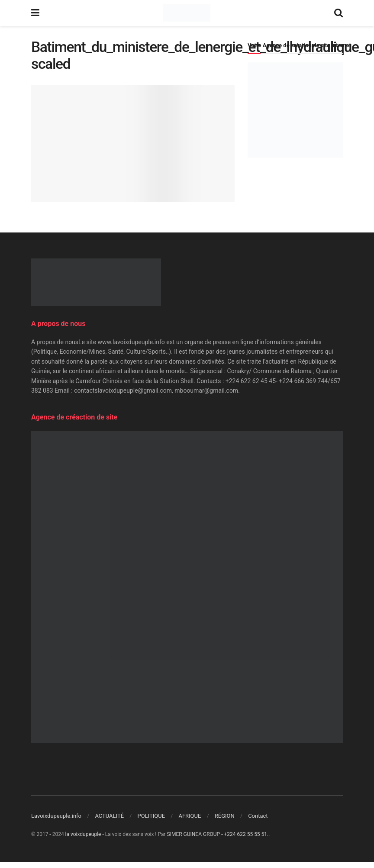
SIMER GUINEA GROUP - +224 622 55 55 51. (218, 834)
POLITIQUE (151, 816)
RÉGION (225, 816)
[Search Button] (339, 13)
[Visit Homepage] (187, 13)
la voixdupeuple (83, 834)
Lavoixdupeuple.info (56, 816)
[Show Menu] (35, 13)
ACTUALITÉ (109, 816)
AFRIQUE (190, 816)
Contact (258, 816)
